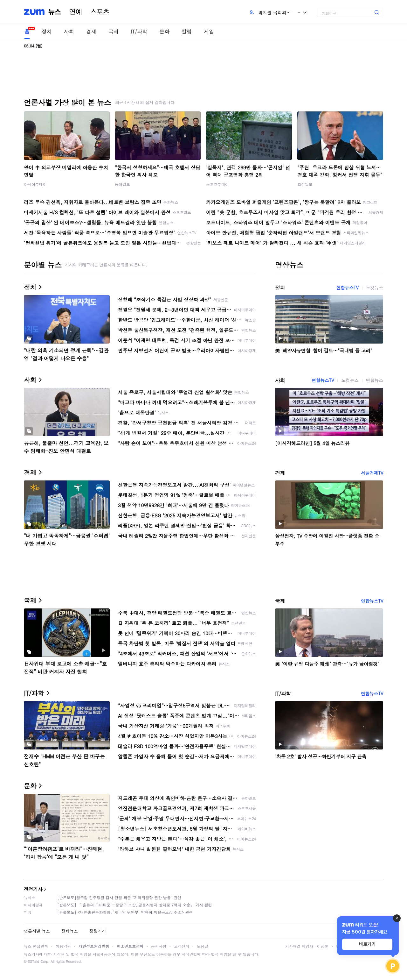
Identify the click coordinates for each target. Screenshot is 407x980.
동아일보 (122, 184)
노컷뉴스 (375, 288)
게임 (209, 31)
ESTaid (33, 961)
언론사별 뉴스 (37, 931)
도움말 (203, 946)
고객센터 (182, 946)
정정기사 (33, 889)
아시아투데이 (35, 184)
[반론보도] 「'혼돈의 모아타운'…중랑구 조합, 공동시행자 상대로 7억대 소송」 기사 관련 (135, 905)
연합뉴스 (375, 380)
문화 (164, 31)
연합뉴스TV (347, 288)
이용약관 (63, 946)
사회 (69, 31)
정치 (47, 31)
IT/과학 (139, 31)
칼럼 (187, 31)
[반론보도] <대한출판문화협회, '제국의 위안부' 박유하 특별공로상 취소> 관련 (125, 912)
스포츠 (100, 12)
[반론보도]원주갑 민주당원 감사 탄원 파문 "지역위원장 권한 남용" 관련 (119, 897)
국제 (114, 31)
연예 (76, 12)
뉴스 (55, 12)
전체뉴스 (70, 931)
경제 (91, 31)
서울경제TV (372, 473)
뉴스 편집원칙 (36, 946)
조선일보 (305, 184)
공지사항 (159, 946)
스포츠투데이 (217, 184)
